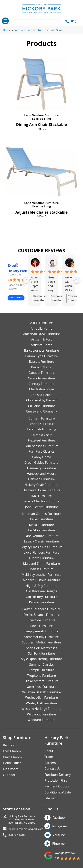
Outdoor (9, 775)
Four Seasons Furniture (41, 446)
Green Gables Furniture (42, 463)
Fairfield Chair (41, 435)
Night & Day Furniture (41, 586)
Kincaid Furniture (41, 525)
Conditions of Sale (58, 792)
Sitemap (50, 798)
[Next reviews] (77, 280)
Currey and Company (41, 411)
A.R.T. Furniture (41, 323)
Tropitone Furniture (42, 676)
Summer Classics (41, 664)
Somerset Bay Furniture (41, 637)
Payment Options (57, 786)
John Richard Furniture (41, 507)
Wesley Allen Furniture (41, 698)
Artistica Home (41, 345)
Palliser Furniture (41, 602)
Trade (49, 757)
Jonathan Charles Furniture (42, 514)
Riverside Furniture (41, 620)
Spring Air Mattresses (42, 648)
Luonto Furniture (42, 558)
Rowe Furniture (42, 626)
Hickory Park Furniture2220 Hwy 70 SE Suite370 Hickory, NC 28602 (22, 820)
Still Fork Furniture (41, 653)
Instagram (60, 826)
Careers (50, 763)
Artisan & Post (41, 339)
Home (7, 30)
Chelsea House (41, 395)
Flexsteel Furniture (42, 440)
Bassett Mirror (42, 367)
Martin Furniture (41, 569)
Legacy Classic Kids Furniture (41, 547)
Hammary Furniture (41, 468)
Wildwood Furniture (41, 714)
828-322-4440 (17, 835)
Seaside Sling (41, 118)
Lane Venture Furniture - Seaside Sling (38, 30)
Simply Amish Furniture (41, 631)
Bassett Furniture (42, 362)
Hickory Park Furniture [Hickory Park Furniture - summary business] (17, 273)
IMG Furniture (41, 496)
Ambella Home (41, 328)
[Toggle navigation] (5, 21)
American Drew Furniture (41, 334)
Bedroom (10, 745)
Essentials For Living (42, 429)
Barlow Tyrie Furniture (41, 356)
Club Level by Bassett (41, 400)
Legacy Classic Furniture (41, 541)
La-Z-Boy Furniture (41, 530)
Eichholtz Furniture (42, 424)
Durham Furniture (41, 418)
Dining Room (12, 757)
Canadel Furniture (41, 373)
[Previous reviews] (26, 280)
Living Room (12, 751)
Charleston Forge (41, 389)
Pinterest (59, 843)
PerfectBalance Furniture (41, 615)
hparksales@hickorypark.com (26, 829)
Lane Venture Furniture (41, 115)
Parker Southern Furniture (41, 609)
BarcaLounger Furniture (41, 350)
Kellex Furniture (41, 519)
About (49, 751)
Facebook (59, 818)
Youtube (59, 835)
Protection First (56, 780)
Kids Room (11, 769)
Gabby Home (41, 457)
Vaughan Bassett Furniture (41, 692)
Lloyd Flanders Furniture (41, 552)
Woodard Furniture (42, 720)
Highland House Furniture (42, 490)
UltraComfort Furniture (41, 681)
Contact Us (52, 769)
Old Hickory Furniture (41, 597)
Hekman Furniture (41, 479)
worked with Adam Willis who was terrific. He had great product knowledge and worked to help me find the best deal (69, 284)
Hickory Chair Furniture (41, 485)
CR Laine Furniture (41, 406)
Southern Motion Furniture (41, 642)
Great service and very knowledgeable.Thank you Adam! (51, 284)
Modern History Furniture (41, 580)
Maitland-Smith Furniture (41, 563)
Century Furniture (42, 384)
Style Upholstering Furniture (41, 659)
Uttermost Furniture (41, 687)
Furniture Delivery (58, 775)
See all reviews (16, 298)
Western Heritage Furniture (41, 709)
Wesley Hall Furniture (42, 703)
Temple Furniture (41, 670)
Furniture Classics (41, 451)
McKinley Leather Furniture (41, 575)
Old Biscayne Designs (41, 591)
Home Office (12, 763)
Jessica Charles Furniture (42, 501)
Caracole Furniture (41, 378)
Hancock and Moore (41, 474)
